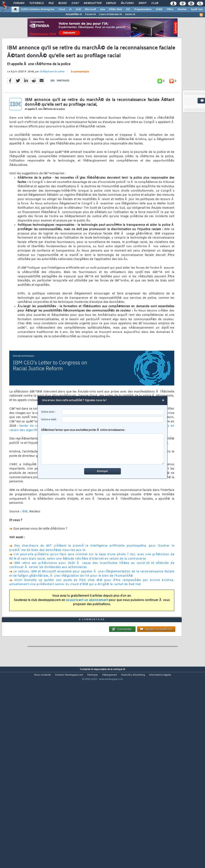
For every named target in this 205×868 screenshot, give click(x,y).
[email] (113, 420)
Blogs (62, 3)
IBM (25, 537)
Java (102, 9)
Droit (143, 3)
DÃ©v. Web (115, 9)
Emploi (111, 3)
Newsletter (92, 3)
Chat (75, 3)
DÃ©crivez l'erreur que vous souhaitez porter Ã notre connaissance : (103, 446)
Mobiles (182, 9)
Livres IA (130, 14)
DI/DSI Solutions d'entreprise (38, 9)
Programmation (143, 9)
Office (170, 9)
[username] (113, 412)
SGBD (159, 9)
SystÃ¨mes (197, 9)
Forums (19, 3)
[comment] (103, 449)
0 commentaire (80, 98)
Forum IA (90, 14)
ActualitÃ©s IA (74, 14)
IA (70, 9)
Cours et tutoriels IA (110, 14)
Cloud (62, 9)
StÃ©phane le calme (52, 97)
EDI (128, 9)
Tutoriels (36, 3)
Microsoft (90, 9)
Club (155, 3)
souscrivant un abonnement (87, 626)
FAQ (51, 3)
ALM (78, 9)
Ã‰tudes (127, 3)
